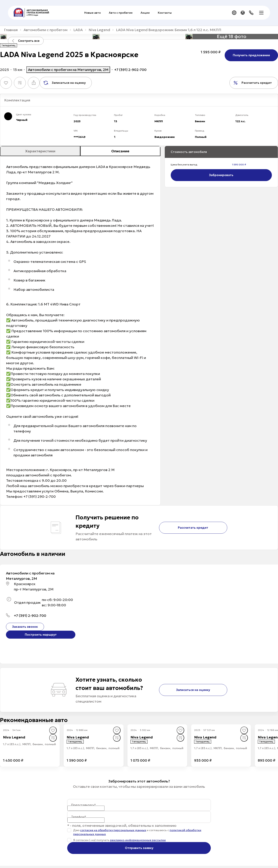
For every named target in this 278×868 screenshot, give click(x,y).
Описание (120, 151)
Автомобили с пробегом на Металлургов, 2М (68, 70)
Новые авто (93, 13)
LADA (78, 30)
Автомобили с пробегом (46, 30)
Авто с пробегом (121, 13)
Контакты (165, 13)
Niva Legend (99, 30)
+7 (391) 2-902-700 (130, 70)
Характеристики (40, 151)
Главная (11, 30)
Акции (145, 13)
